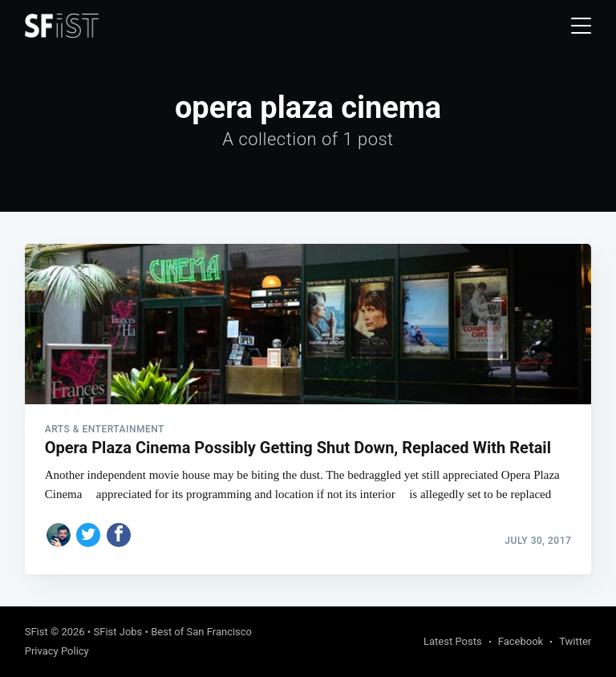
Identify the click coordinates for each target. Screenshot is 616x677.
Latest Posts (453, 641)
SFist (36, 632)
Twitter (575, 641)
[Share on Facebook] (119, 535)
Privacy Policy (57, 651)
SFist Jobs (118, 632)
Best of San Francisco (201, 632)
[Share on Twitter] (88, 535)
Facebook (521, 641)
